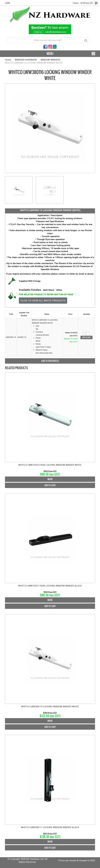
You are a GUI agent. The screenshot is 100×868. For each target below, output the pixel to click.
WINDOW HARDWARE (26, 60)
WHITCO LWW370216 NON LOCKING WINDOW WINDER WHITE (50, 465)
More (50, 479)
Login (7, 3)
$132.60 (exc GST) (50, 716)
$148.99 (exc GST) (50, 713)
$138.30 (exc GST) (50, 837)
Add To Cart (50, 485)
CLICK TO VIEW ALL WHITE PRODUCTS (43, 300)
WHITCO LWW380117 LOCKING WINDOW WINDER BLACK (50, 827)
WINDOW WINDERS (50, 60)
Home (8, 60)
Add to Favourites (50, 361)
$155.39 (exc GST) (50, 834)
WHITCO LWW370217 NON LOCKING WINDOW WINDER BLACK (50, 586)
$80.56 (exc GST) (50, 474)
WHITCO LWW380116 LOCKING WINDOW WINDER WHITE (50, 706)
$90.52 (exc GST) (50, 471)
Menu (50, 54)
